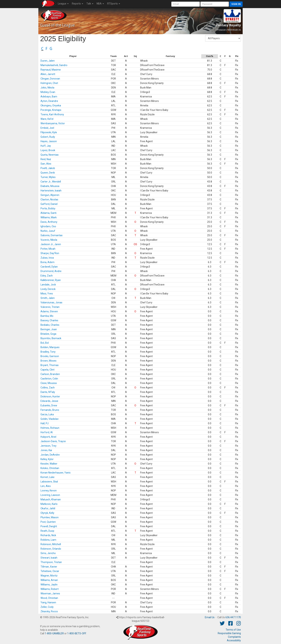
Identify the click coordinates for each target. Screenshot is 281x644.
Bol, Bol (45, 343)
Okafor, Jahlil (48, 508)
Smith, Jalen (48, 298)
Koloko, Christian (50, 468)
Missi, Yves (47, 294)
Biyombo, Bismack (51, 338)
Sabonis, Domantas (52, 235)
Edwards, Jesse (49, 401)
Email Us (210, 617)
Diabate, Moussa (50, 186)
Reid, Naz (46, 159)
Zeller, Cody (47, 607)
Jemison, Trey (48, 446)
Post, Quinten (48, 522)
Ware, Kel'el (47, 119)
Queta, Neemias (50, 155)
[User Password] (215, 4)
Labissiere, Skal (49, 482)
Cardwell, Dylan (49, 267)
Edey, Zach (47, 276)
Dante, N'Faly (48, 392)
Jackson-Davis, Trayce (53, 441)
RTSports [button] (114, 4)
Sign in (236, 4)
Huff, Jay (46, 146)
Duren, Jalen (48, 61)
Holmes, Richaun (50, 428)
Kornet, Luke (47, 477)
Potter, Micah (48, 249)
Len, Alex (46, 486)
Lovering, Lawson (50, 495)
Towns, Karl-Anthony (52, 114)
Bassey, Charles (49, 320)
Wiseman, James (50, 593)
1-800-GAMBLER (54, 633)
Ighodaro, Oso (48, 226)
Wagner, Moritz (49, 576)
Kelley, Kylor (47, 459)
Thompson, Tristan (51, 562)
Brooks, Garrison (50, 356)
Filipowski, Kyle (49, 132)
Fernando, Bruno (50, 410)
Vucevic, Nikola (49, 240)
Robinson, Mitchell (51, 544)
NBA (100, 4)
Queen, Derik (48, 173)
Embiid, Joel (47, 128)
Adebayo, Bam (49, 97)
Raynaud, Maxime (51, 70)
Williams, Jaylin (49, 585)
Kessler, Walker (49, 464)
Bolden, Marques (50, 347)
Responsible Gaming (229, 633)
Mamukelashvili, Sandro (54, 65)
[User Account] (186, 4)
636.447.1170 (233, 617)
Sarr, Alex (46, 164)
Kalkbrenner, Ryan (51, 280)
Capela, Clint (47, 370)
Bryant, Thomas (50, 365)
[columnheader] (73, 56)
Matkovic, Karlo (49, 504)
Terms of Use (233, 630)
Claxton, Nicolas (49, 200)
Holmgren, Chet (49, 83)
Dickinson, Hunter (50, 397)
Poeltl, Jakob (48, 168)
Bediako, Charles (50, 325)
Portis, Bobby (48, 208)
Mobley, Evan (48, 92)
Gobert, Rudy (48, 137)
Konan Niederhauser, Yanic (56, 473)
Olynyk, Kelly (47, 513)
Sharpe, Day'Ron (50, 253)
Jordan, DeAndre (50, 455)
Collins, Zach (48, 388)
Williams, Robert (50, 589)
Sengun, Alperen (50, 195)
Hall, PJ (45, 423)
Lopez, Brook (48, 150)
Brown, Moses (48, 361)
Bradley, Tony (48, 352)
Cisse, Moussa (49, 383)
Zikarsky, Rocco (49, 611)
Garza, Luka (47, 414)
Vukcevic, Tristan (50, 307)
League (63, 4)
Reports (78, 4)
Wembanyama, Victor (53, 123)
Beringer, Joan (49, 329)
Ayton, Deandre (49, 101)
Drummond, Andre (51, 271)
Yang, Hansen (48, 602)
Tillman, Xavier (49, 567)
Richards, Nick (48, 535)
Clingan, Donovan (50, 79)
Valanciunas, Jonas (51, 302)
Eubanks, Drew (49, 405)
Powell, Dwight (49, 526)
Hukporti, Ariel (48, 437)
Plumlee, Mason (50, 517)
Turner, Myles (48, 177)
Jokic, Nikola (47, 88)
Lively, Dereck (48, 289)
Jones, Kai (46, 450)
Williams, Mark (49, 217)
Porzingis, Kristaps (51, 110)
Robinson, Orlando (51, 549)
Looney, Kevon (49, 491)
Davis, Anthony (49, 222)
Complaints (234, 637)
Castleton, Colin (49, 379)
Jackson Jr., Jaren (51, 244)
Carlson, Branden (50, 374)
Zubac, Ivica (47, 258)
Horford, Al (47, 432)
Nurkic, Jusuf (48, 231)
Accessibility (234, 640)
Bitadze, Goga (48, 334)
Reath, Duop (47, 531)
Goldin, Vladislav (50, 419)
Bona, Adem (47, 262)
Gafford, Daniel (49, 204)
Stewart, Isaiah (49, 558)
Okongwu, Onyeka (51, 105)
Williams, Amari (49, 580)
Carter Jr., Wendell (51, 182)
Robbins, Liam (48, 540)
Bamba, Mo (47, 316)
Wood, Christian (49, 598)
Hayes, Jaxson (49, 141)
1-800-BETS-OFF (77, 633)
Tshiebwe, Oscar (50, 571)
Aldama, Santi (48, 213)
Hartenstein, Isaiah (51, 191)
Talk (90, 4)
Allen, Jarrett (48, 74)
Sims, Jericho (48, 553)
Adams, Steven (49, 311)
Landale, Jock (48, 285)
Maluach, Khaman (51, 499)
